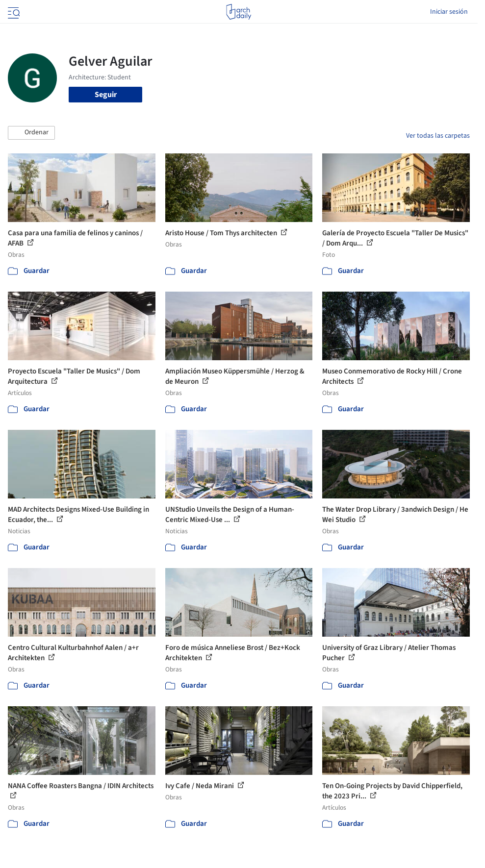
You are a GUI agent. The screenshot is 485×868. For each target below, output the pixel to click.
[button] (31, 133)
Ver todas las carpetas (438, 136)
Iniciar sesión (449, 12)
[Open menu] (13, 12)
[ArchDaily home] (239, 12)
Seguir (106, 95)
